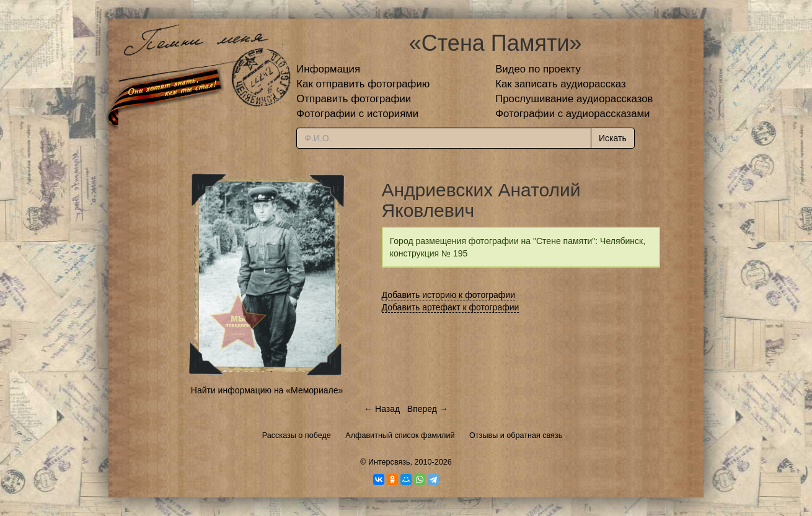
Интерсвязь (389, 462)
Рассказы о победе (297, 435)
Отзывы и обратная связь (516, 435)
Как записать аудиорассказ (561, 84)
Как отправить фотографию (363, 84)
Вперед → (428, 409)
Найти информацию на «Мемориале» (267, 390)
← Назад (382, 409)
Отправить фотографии (354, 99)
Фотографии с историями (357, 114)
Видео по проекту (538, 69)
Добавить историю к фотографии (449, 295)
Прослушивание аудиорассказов (574, 99)
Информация (328, 69)
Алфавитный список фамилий (400, 435)
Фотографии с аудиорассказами (572, 114)
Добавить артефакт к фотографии (451, 307)
